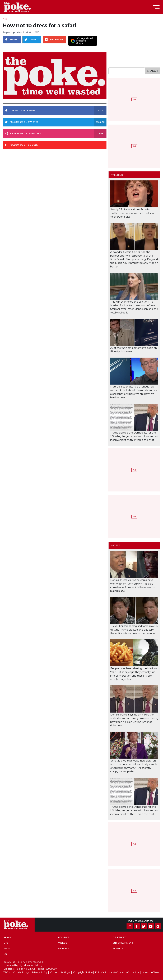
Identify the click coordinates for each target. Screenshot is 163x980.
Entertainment (123, 943)
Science (118, 949)
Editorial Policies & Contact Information (117, 972)
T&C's (6, 972)
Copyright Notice (83, 972)
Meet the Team (151, 972)
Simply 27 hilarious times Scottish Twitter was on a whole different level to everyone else (133, 213)
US (5, 954)
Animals (64, 949)
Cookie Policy (21, 972)
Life (6, 943)
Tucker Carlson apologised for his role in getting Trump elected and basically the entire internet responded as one (134, 630)
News (7, 937)
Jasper (6, 32)
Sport (8, 949)
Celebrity (119, 937)
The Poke (22, 7)
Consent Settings (60, 972)
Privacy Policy (39, 972)
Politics (64, 937)
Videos (63, 943)
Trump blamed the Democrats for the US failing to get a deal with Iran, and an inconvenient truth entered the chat (134, 436)
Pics (5, 19)
